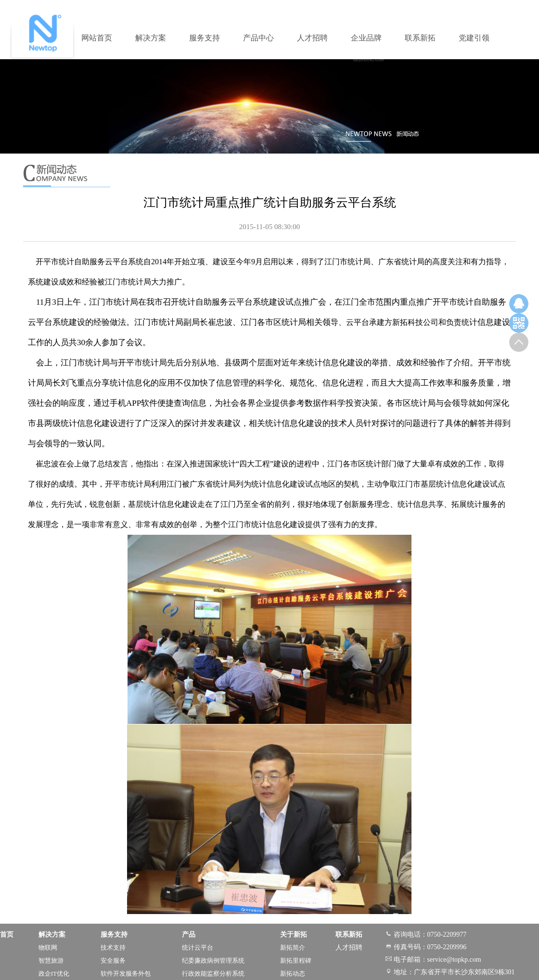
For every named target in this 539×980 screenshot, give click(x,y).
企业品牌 (366, 38)
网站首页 (97, 38)
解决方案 (151, 38)
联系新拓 (420, 38)
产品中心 (258, 38)
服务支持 (205, 38)
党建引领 (474, 38)
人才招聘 (312, 38)
